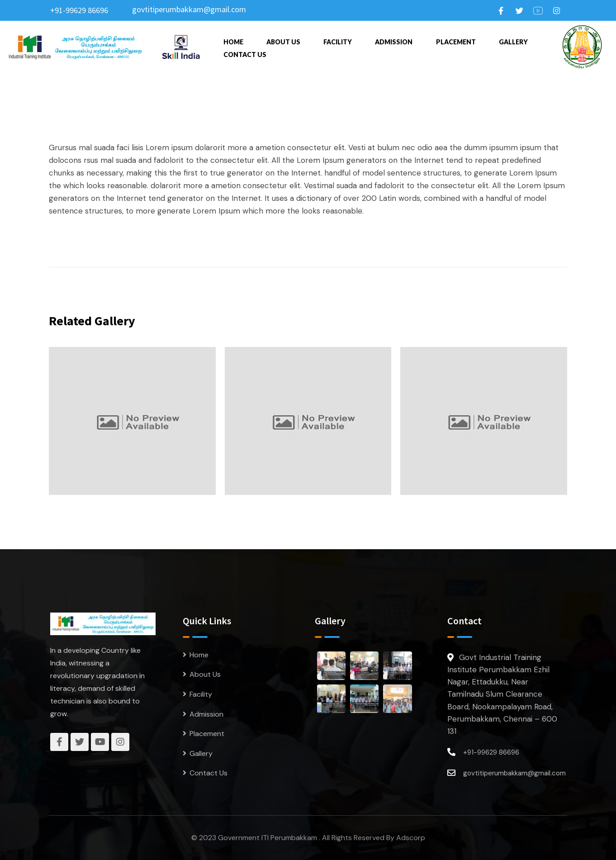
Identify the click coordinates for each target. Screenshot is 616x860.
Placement (456, 42)
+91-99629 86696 (79, 10)
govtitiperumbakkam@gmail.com (189, 9)
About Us (283, 42)
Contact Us (245, 55)
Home (233, 42)
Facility (338, 42)
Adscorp (411, 838)
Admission (394, 42)
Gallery (513, 42)
